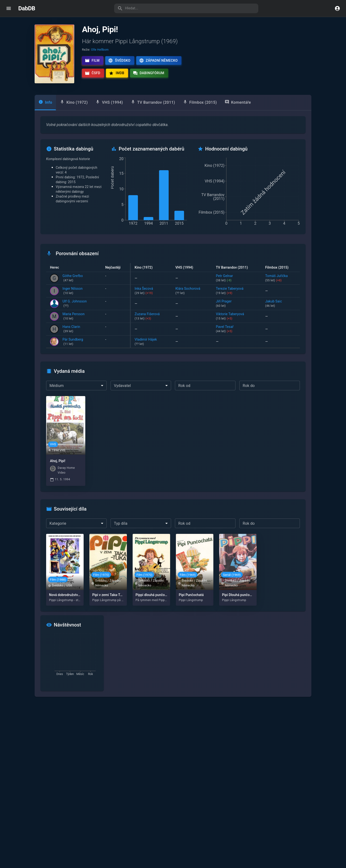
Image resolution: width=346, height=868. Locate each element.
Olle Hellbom (100, 50)
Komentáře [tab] (238, 102)
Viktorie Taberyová (237, 317)
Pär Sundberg (73, 342)
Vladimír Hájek (151, 342)
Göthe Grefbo (73, 278)
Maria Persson (74, 317)
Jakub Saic (281, 304)
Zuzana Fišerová (151, 317)
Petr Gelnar (237, 278)
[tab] (74, 102)
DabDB (27, 8)
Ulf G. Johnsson (75, 304)
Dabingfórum (149, 73)
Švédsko (119, 60)
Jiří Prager (237, 304)
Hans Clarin (71, 329)
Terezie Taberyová (237, 291)
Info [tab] (45, 102)
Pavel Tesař (237, 329)
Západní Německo (158, 60)
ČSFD (93, 73)
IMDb (117, 73)
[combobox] (76, 386)
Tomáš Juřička (281, 278)
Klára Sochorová (192, 291)
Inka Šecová (151, 291)
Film (92, 60)
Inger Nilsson (73, 291)
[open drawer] (9, 8)
